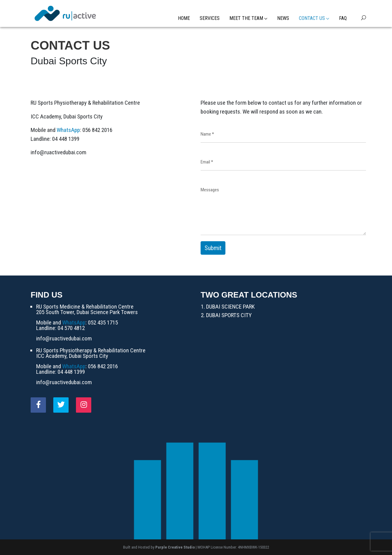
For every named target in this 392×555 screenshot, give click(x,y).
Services (210, 18)
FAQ (343, 18)
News (283, 18)
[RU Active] (65, 13)
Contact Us (314, 18)
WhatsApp (68, 130)
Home (184, 18)
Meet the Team (248, 18)
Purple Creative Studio (175, 547)
